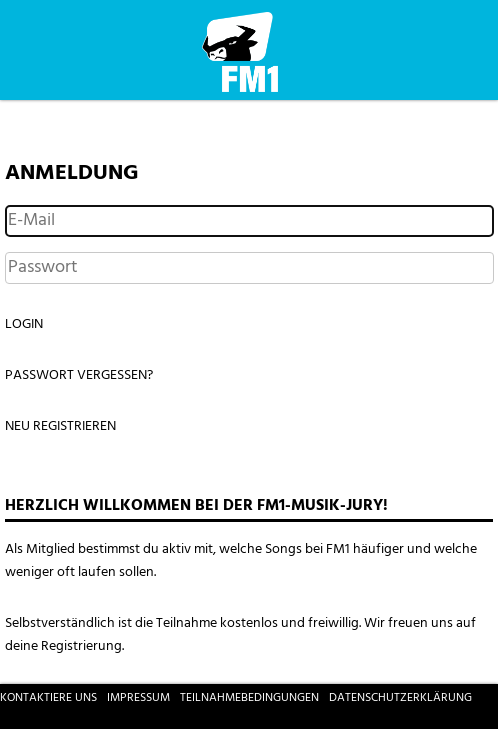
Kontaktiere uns (48, 698)
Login (24, 324)
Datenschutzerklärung (400, 698)
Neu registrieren (60, 426)
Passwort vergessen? (79, 375)
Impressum (138, 698)
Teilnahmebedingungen (249, 698)
